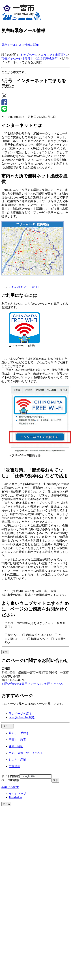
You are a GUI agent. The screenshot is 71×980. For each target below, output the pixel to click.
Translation (15, 797)
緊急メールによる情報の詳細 (20, 45)
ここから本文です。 (14, 72)
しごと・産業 (17, 760)
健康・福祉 (16, 746)
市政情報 (14, 766)
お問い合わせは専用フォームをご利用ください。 (33, 684)
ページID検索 (10, 780)
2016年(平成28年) (47, 58)
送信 (5, 652)
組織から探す (10, 787)
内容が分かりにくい (39, 635)
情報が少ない (40, 639)
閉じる (6, 804)
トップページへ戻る (22, 717)
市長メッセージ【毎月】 (17, 58)
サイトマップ (17, 794)
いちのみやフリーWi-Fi (24, 287)
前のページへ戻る (20, 714)
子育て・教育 (17, 740)
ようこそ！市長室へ (54, 55)
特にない (14, 635)
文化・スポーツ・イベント (26, 753)
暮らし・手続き (19, 733)
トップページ (29, 55)
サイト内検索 (10, 776)
